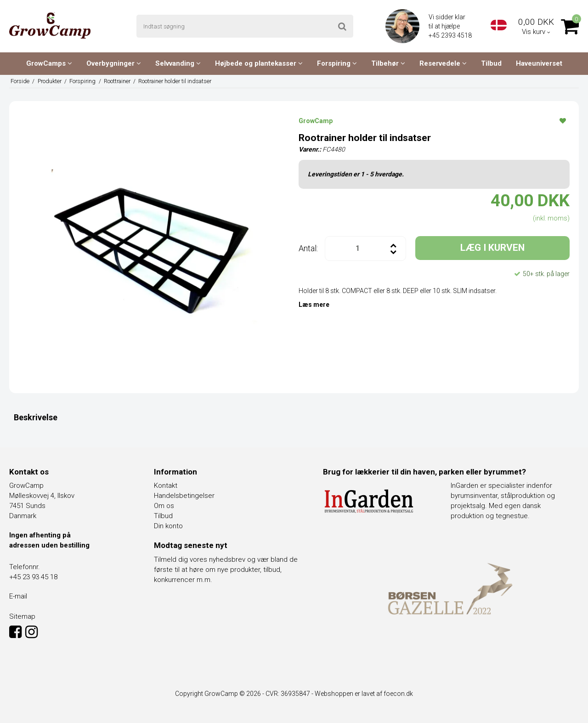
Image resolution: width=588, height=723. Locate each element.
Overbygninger (114, 63)
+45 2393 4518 (451, 35)
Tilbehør (388, 63)
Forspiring (337, 63)
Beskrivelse (36, 417)
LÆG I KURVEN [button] (492, 248)
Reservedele (443, 63)
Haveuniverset (539, 63)
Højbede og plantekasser (259, 63)
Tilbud (491, 63)
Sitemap (22, 616)
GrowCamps (49, 63)
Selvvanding (178, 63)
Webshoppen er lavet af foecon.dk (364, 694)
